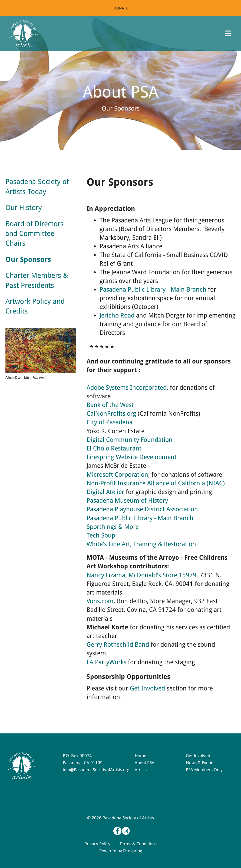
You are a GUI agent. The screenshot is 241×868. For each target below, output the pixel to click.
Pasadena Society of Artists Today (37, 186)
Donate (121, 8)
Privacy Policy (97, 844)
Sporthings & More (113, 527)
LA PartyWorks (106, 662)
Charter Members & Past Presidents (37, 280)
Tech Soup (101, 535)
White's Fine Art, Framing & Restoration (141, 544)
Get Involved (147, 688)
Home (141, 756)
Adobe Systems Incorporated (127, 388)
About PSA (145, 763)
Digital (95, 492)
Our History (24, 208)
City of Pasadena (110, 422)
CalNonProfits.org (111, 414)
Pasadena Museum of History (127, 501)
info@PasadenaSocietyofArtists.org (96, 770)
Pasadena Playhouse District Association (142, 509)
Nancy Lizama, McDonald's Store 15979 (141, 575)
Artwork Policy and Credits (35, 306)
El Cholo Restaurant (114, 448)
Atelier (114, 492)
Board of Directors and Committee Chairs (34, 234)
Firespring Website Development (132, 457)
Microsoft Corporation (117, 475)
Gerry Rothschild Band (118, 645)
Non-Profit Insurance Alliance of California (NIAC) (156, 483)
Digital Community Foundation (130, 440)
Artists (141, 770)
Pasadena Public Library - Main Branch (153, 290)
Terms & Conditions (138, 844)
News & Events (200, 763)
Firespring (133, 851)
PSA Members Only (204, 770)
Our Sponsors (28, 259)
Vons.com (100, 601)
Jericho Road (117, 316)
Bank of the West (110, 405)
